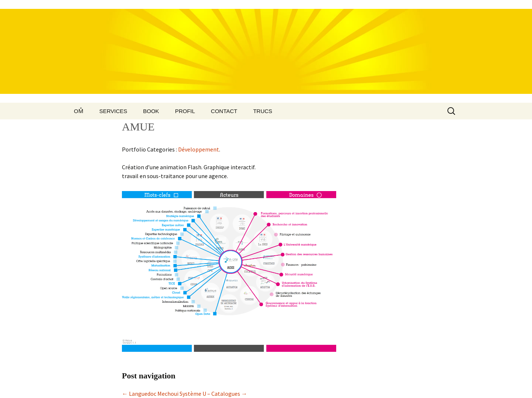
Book (151, 111)
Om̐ (79, 111)
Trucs (263, 111)
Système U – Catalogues (213, 394)
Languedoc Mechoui (150, 394)
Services (113, 111)
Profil (185, 111)
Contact (224, 111)
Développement (199, 149)
